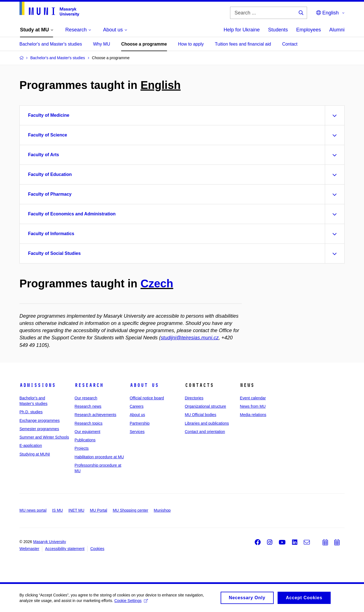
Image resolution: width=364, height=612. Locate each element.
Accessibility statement (65, 549)
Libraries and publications (207, 423)
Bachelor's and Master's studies (51, 44)
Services (137, 432)
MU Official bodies (200, 415)
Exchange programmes (40, 421)
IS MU (57, 510)
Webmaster (29, 549)
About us (144, 385)
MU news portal (33, 510)
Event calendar (253, 398)
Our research (86, 398)
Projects (82, 448)
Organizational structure (205, 406)
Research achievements (95, 415)
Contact (290, 44)
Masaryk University (49, 542)
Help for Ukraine (242, 30)
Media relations (253, 415)
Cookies (97, 549)
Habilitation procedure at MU (99, 457)
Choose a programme (144, 44)
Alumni (337, 30)
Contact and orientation (205, 432)
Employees (309, 30)
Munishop (162, 510)
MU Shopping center (131, 510)
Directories (194, 398)
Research (89, 385)
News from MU (253, 406)
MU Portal (98, 510)
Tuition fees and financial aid (243, 44)
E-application (31, 446)
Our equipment (87, 432)
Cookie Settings (131, 603)
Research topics (88, 423)
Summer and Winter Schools (44, 437)
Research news (88, 406)
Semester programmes (39, 429)
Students (278, 30)
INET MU (76, 510)
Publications (85, 440)
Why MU (102, 44)
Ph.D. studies (31, 412)
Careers (137, 406)
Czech (157, 283)
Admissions (38, 385)
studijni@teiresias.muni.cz (190, 338)
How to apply (191, 44)
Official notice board (147, 398)
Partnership (140, 423)
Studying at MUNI (35, 454)
